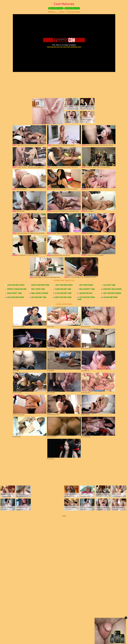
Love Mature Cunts (56, 8)
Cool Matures (64, 4)
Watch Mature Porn (72, 8)
